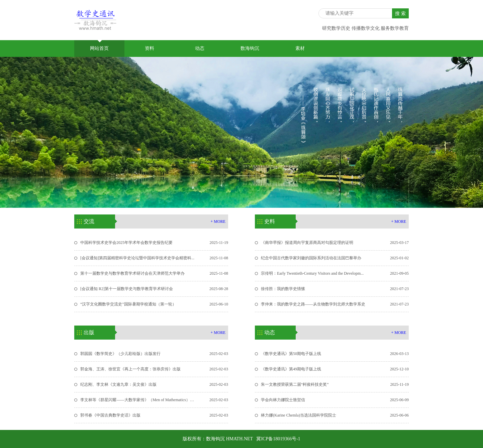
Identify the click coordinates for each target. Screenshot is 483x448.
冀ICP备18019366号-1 (278, 439)
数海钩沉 (250, 48)
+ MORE (218, 221)
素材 (300, 48)
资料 (150, 48)
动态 (200, 48)
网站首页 (99, 46)
